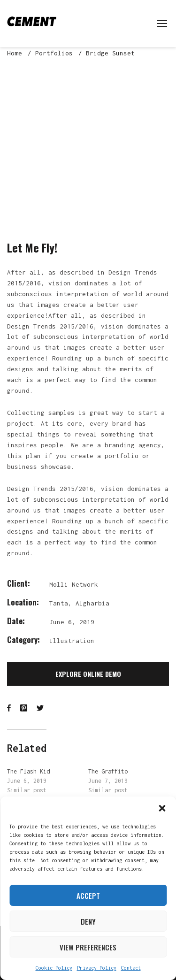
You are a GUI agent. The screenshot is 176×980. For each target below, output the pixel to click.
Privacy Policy (97, 968)
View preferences (88, 947)
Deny (88, 921)
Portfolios (54, 53)
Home (15, 53)
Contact (131, 968)
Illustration (72, 641)
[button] (162, 808)
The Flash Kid (28, 771)
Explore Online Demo (88, 674)
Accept (88, 896)
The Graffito (108, 771)
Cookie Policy (54, 968)
